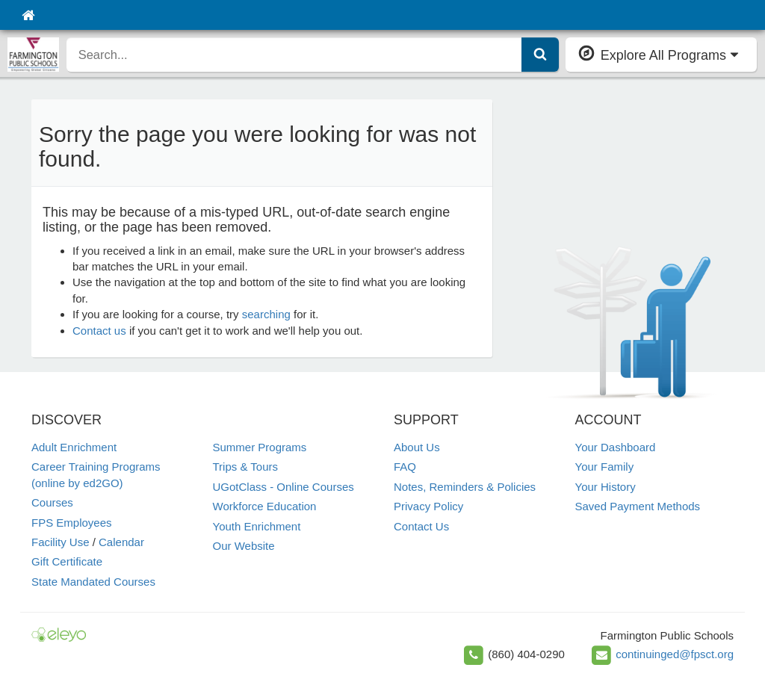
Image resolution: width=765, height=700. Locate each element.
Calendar (121, 542)
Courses (52, 502)
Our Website (244, 546)
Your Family (605, 467)
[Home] (28, 15)
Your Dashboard (616, 447)
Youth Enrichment (257, 526)
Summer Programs (260, 447)
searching (266, 314)
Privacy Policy (428, 506)
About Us (417, 447)
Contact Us (421, 526)
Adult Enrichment (74, 447)
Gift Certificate (67, 561)
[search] (294, 55)
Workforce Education (265, 506)
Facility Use (61, 542)
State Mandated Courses (93, 582)
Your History (606, 487)
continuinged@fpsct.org (675, 654)
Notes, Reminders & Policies (465, 487)
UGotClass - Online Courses (284, 487)
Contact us (99, 331)
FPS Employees (72, 523)
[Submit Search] (540, 55)
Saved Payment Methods (638, 506)
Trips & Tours (246, 467)
